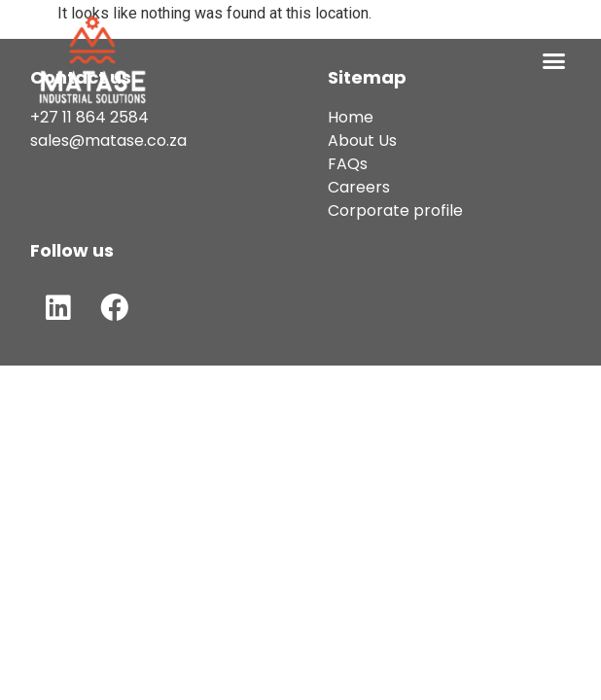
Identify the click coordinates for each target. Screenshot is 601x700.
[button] (554, 61)
